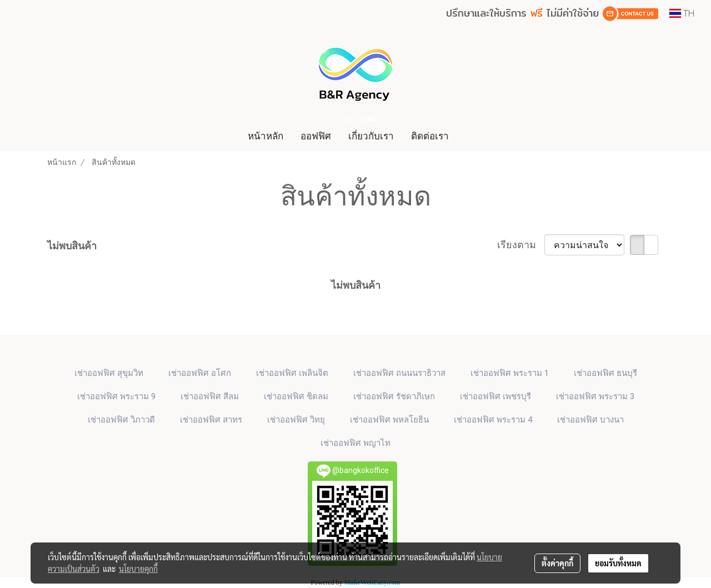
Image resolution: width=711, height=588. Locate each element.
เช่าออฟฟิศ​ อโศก (200, 373)
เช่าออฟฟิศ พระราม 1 (510, 373)
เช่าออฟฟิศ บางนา (590, 420)
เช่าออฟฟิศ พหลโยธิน (389, 420)
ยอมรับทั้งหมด (618, 563)
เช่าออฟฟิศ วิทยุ (296, 420)
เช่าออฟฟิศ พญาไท (355, 443)
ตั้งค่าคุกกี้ (557, 563)
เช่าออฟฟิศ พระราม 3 (595, 396)
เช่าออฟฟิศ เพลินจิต (292, 373)
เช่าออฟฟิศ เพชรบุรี (495, 396)
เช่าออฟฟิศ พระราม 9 (116, 396)
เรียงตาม (521, 245)
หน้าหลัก (266, 136)
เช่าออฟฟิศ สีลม (210, 396)
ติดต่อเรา (430, 136)
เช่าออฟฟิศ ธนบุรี (605, 373)
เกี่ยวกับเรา (371, 136)
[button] (468, 136)
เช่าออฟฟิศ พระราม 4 (493, 420)
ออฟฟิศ (316, 136)
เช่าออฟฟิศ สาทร (211, 420)
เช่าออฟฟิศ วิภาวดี (121, 420)
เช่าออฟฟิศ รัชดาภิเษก (394, 396)
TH (682, 13)
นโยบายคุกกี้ (138, 569)
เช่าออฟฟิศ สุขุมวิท (109, 373)
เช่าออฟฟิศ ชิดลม (296, 396)
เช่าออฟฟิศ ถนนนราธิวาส (399, 373)
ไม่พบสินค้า (72, 246)
